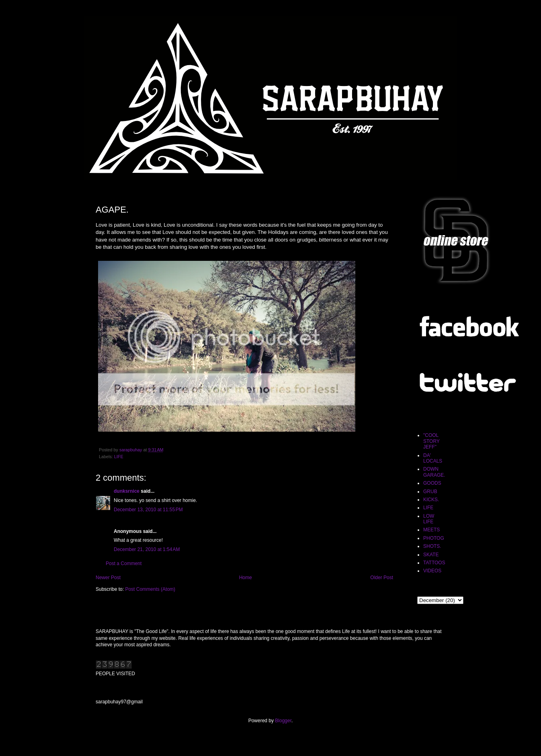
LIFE (119, 457)
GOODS (432, 483)
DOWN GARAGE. (434, 472)
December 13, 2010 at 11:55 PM (148, 510)
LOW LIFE (429, 519)
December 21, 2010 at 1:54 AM (147, 549)
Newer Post (108, 578)
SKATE (431, 555)
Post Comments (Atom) (150, 589)
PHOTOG (434, 538)
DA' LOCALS (433, 458)
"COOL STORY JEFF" (431, 441)
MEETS (431, 530)
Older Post (382, 578)
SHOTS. (432, 546)
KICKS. (431, 500)
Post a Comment (124, 563)
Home (246, 578)
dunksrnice (127, 491)
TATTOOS (434, 563)
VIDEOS (432, 571)
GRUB (430, 492)
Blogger (283, 721)
